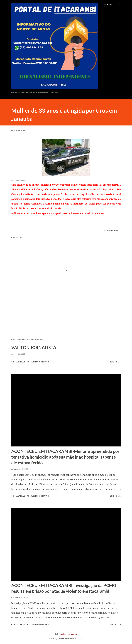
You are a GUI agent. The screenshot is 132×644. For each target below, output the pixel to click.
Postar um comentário (38, 362)
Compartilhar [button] (111, 231)
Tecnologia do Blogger (66, 634)
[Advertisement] (66, 318)
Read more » (115, 362)
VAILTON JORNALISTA (34, 347)
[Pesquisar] (108, 4)
